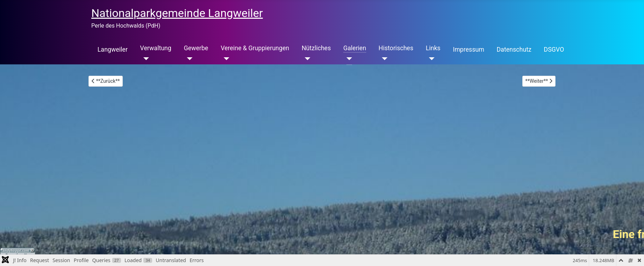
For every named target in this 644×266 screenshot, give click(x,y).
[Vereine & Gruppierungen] (225, 59)
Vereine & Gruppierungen (255, 48)
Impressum (469, 50)
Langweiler (113, 50)
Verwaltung (156, 48)
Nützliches (316, 48)
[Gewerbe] (188, 59)
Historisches (396, 48)
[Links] (430, 59)
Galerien (355, 48)
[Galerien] (348, 59)
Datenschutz (514, 50)
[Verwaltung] (145, 59)
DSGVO (554, 50)
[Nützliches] (306, 59)
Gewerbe (196, 48)
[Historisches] (383, 59)
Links (433, 48)
